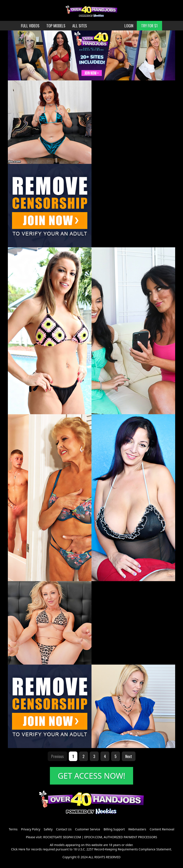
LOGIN (129, 26)
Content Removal (162, 829)
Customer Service (88, 829)
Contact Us (64, 829)
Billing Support (114, 829)
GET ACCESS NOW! (91, 776)
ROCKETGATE (53, 837)
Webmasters (137, 829)
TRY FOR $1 (149, 26)
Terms (13, 829)
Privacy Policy (30, 829)
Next (129, 756)
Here (22, 849)
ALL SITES (80, 26)
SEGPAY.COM (72, 837)
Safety (48, 829)
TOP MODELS (56, 26)
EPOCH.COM (93, 837)
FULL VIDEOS (30, 26)
